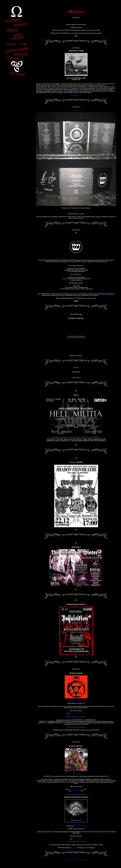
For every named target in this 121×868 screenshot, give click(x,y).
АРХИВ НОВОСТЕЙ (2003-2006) (76, 860)
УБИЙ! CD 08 (76, 773)
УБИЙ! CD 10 (76, 700)
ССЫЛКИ (74, 848)
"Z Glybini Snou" (77, 839)
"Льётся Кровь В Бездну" (76, 789)
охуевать (79, 95)
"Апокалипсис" (76, 791)
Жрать (73, 95)
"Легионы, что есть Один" (77, 714)
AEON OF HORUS (80, 826)
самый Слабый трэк (104, 295)
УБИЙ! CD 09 (76, 824)
